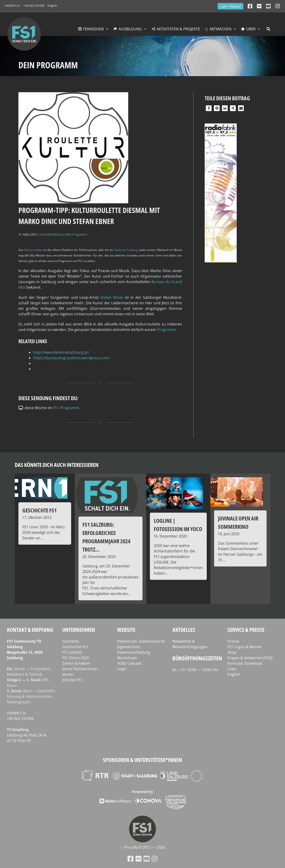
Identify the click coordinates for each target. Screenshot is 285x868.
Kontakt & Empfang (30, 630)
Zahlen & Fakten (76, 663)
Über (251, 29)
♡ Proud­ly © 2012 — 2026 (142, 847)
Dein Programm (76, 234)
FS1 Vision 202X (76, 658)
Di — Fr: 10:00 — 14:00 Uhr (195, 670)
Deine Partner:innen (80, 669)
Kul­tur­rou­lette (33, 250)
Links (232, 669)
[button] (209, 108)
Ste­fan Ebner (112, 297)
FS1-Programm (66, 408)
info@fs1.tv (13, 6)
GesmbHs (71, 641)
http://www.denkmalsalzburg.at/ (61, 352)
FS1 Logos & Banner (245, 647)
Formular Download (245, 663)
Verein (68, 674)
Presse (233, 641)
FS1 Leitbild (72, 652)
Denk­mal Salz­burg (126, 250)
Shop (232, 652)
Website (126, 630)
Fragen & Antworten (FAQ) (250, 658)
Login (122, 669)
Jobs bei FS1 (72, 680)
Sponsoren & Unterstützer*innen (142, 760)
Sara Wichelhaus (51, 234)
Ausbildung (130, 29)
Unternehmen (79, 630)
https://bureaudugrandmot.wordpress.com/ (72, 358)
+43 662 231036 (34, 6)
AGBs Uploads (129, 663)
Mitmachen (221, 29)
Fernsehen (93, 29)
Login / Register (230, 6)
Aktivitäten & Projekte (178, 29)
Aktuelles (184, 630)
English (52, 6)
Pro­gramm (166, 330)
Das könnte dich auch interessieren (57, 465)
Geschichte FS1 (75, 647)
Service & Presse (246, 630)
